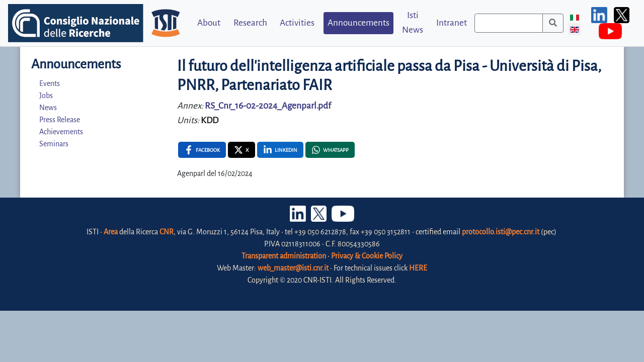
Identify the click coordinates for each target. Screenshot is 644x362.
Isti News (413, 23)
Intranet (452, 23)
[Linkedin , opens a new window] (280, 150)
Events (50, 83)
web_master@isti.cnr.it (293, 268)
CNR (167, 232)
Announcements (358, 23)
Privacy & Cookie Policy (367, 256)
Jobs (46, 96)
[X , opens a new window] (242, 150)
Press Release (60, 120)
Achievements (61, 132)
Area (111, 232)
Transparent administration (284, 256)
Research (250, 23)
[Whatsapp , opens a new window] (330, 150)
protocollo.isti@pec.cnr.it (501, 232)
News (48, 108)
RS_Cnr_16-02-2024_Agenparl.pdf (268, 106)
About (209, 23)
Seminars (54, 144)
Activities (297, 23)
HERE (418, 268)
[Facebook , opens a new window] (202, 150)
